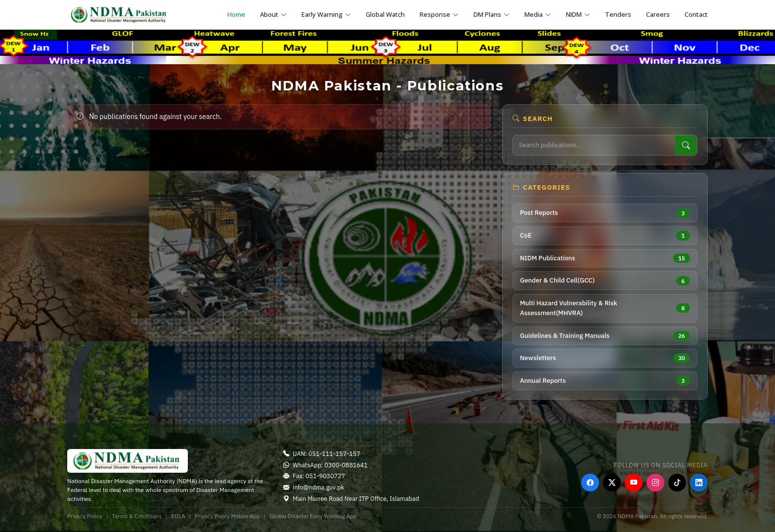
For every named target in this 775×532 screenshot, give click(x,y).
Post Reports (605, 213)
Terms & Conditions (137, 516)
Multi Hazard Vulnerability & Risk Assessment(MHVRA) (605, 308)
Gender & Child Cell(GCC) (605, 281)
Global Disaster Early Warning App (313, 516)
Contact (696, 14)
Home (236, 14)
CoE (605, 235)
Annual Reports (605, 381)
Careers (658, 14)
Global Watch (385, 14)
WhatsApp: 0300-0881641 (325, 465)
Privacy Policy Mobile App (227, 516)
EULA (178, 516)
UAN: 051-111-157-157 (322, 453)
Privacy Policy (85, 516)
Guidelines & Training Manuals (605, 336)
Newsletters (605, 358)
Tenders (618, 14)
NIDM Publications (605, 258)
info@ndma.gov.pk (314, 487)
